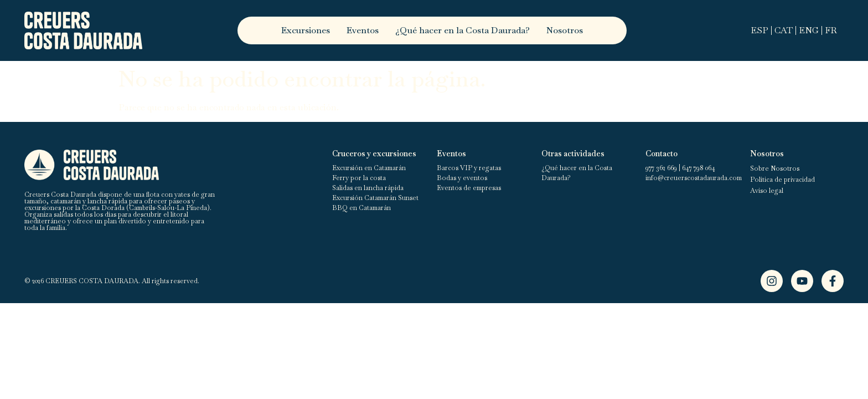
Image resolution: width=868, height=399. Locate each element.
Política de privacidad (782, 180)
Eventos (363, 30)
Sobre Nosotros (775, 168)
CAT (784, 30)
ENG (809, 30)
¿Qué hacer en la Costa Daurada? (463, 30)
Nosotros (565, 30)
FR (831, 30)
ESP (759, 30)
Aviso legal (767, 191)
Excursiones (306, 30)
